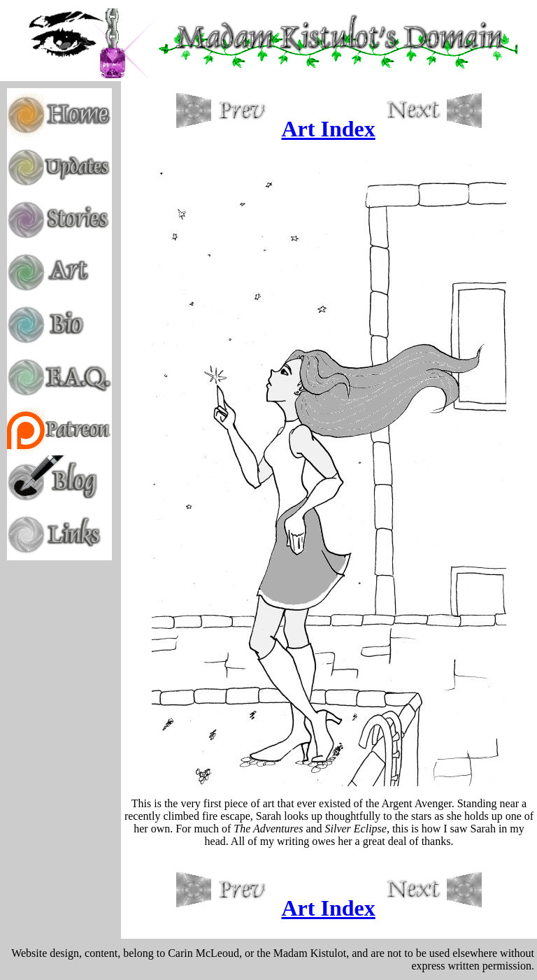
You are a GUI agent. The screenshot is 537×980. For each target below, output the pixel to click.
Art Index (329, 129)
